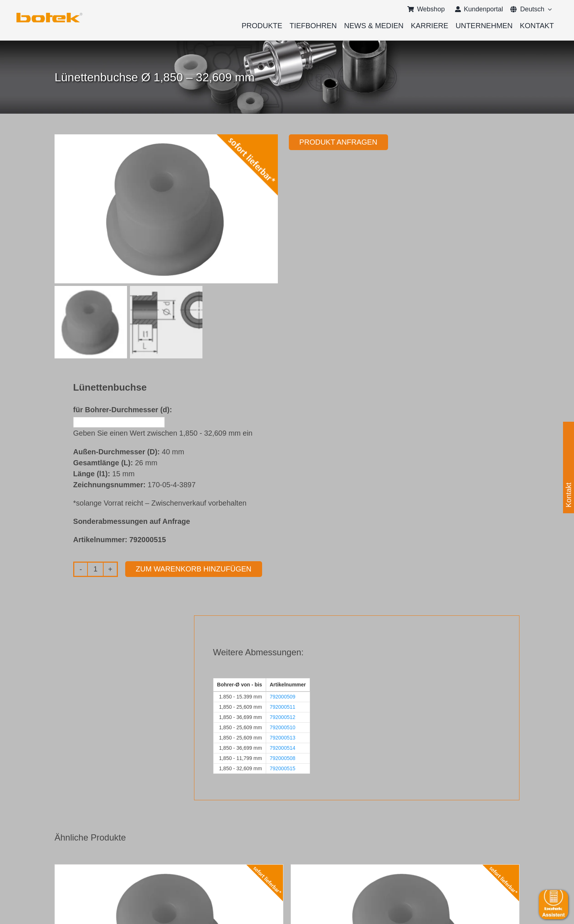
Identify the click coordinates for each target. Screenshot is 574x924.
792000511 (283, 707)
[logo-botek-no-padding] (49, 15)
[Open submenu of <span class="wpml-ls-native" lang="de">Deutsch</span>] (548, 9)
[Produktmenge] (95, 569)
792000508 (283, 758)
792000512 (283, 717)
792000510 (283, 727)
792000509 (283, 697)
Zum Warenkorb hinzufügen (194, 569)
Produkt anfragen (338, 142)
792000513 (283, 738)
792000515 (283, 768)
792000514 (283, 748)
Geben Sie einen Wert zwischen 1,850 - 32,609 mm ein (163, 433)
